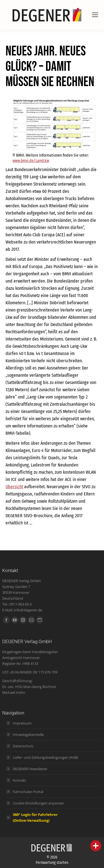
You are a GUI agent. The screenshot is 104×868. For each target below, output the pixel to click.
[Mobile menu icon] (95, 15)
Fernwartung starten (52, 863)
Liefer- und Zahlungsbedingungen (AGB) (45, 757)
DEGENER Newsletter (30, 769)
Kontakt (19, 780)
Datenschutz (23, 746)
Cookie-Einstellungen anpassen (38, 803)
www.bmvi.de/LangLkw (31, 161)
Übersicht (14, 487)
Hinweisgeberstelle (28, 735)
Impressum (22, 723)
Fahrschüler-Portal (28, 792)
